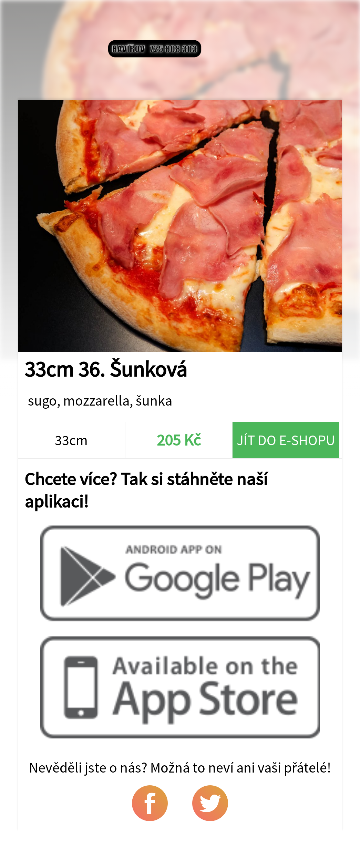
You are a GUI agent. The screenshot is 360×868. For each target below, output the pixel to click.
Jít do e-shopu (286, 440)
